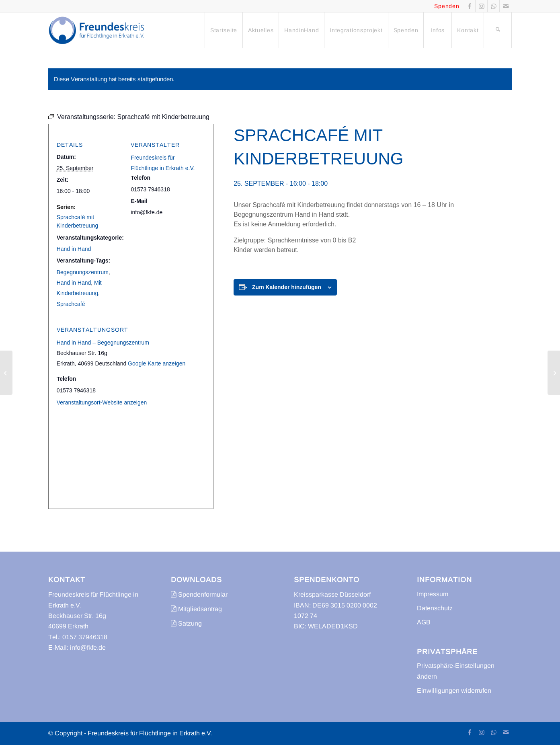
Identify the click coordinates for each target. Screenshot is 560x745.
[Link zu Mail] (506, 6)
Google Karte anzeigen (157, 363)
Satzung (186, 623)
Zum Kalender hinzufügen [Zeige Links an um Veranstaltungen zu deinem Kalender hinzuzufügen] (287, 287)
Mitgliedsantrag (196, 609)
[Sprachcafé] (6, 373)
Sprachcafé (71, 304)
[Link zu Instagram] (481, 6)
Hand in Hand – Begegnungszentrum (103, 343)
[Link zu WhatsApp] (493, 6)
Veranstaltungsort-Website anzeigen (102, 402)
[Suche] (498, 30)
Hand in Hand (74, 249)
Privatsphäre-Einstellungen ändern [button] (456, 671)
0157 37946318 (85, 637)
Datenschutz (435, 608)
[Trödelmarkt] (554, 373)
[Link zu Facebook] (469, 6)
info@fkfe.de (88, 648)
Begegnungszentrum (83, 272)
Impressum (433, 594)
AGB (424, 622)
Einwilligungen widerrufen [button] (454, 691)
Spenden (447, 6)
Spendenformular (199, 594)
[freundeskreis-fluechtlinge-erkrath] (99, 30)
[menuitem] (224, 30)
